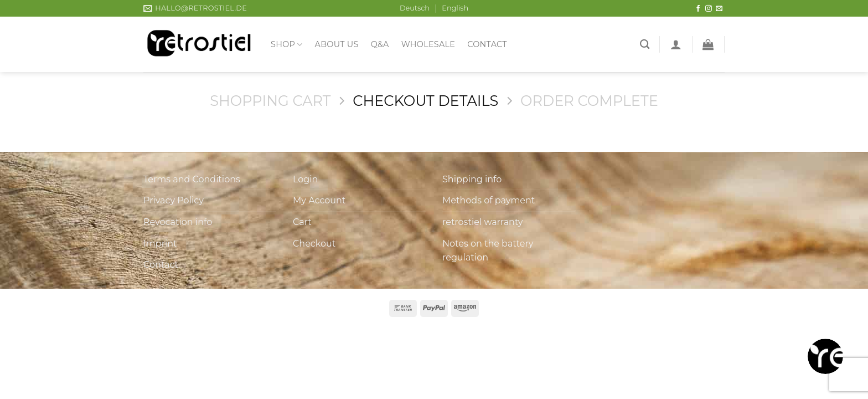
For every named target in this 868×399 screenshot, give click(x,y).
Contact (487, 44)
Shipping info (472, 179)
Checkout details (425, 101)
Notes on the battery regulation (488, 251)
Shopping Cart (270, 101)
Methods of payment (489, 200)
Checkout (314, 244)
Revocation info (178, 222)
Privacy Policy (174, 200)
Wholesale (428, 44)
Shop (287, 45)
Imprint (160, 244)
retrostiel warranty (483, 222)
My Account (319, 200)
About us (337, 44)
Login (305, 179)
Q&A (380, 44)
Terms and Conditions (192, 179)
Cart (302, 222)
